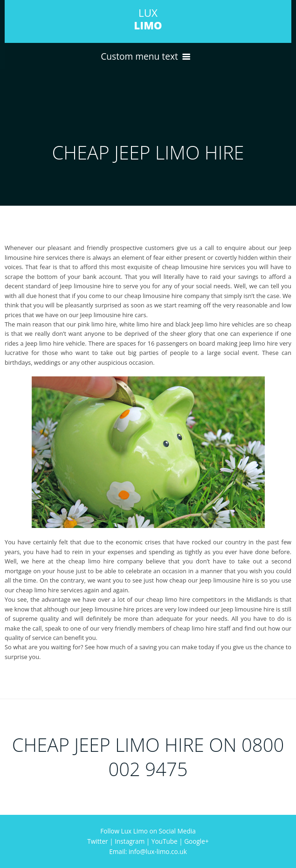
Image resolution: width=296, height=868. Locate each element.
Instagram (130, 841)
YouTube (165, 841)
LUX (148, 19)
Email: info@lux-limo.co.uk (148, 851)
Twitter (97, 841)
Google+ (196, 841)
